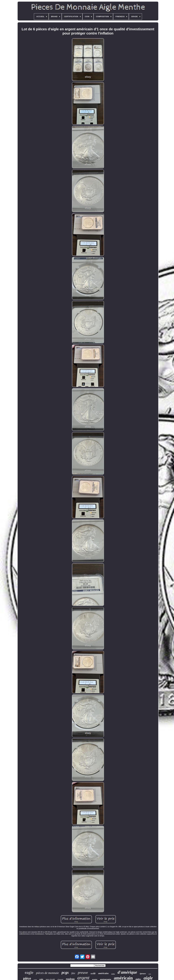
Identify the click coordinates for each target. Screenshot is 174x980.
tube (150, 974)
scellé (93, 973)
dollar (113, 974)
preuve (83, 973)
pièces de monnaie (47, 973)
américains (103, 973)
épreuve (143, 974)
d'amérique (127, 972)
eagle (29, 972)
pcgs (65, 972)
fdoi (73, 973)
